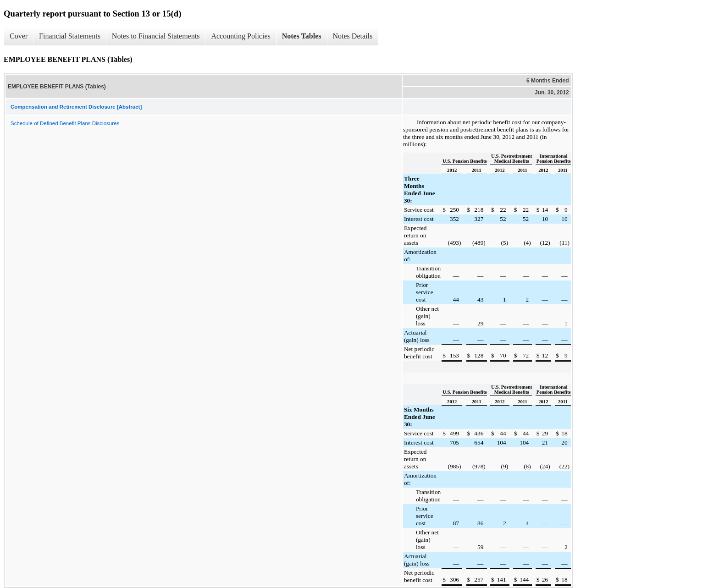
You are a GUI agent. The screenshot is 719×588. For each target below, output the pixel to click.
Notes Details (353, 36)
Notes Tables (302, 36)
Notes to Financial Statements (156, 36)
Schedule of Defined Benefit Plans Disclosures (65, 123)
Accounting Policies (241, 36)
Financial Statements (70, 36)
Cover (19, 36)
